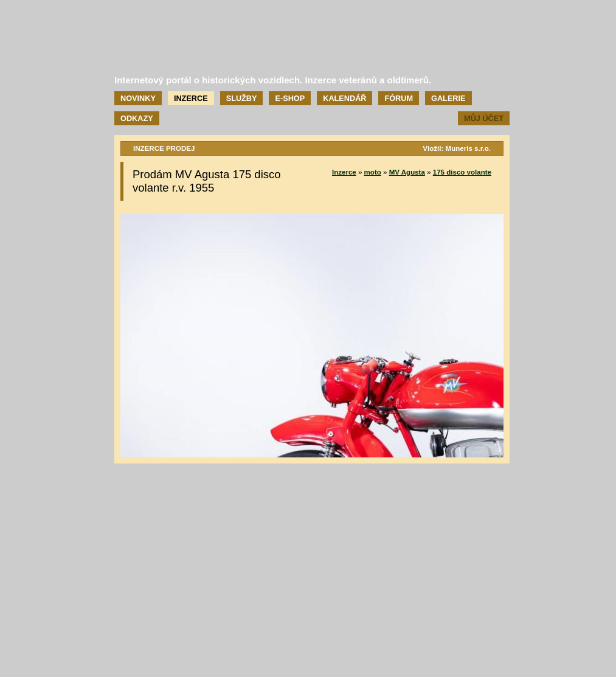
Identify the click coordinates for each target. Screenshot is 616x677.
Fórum (399, 98)
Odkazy (137, 118)
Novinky (138, 98)
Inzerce (191, 98)
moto (373, 172)
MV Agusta (407, 172)
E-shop (290, 98)
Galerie (448, 98)
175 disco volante (462, 172)
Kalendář (344, 98)
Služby (242, 98)
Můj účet (484, 118)
